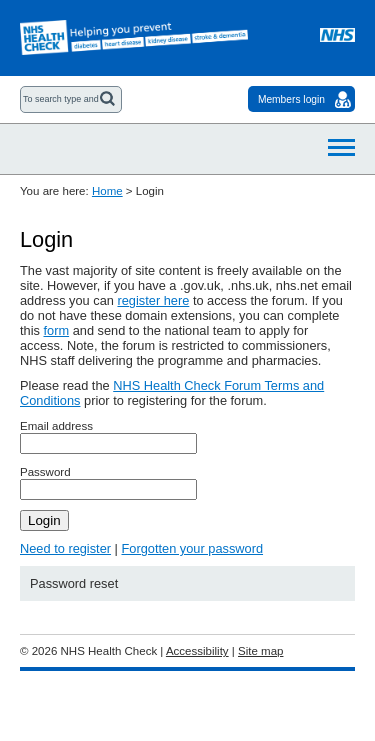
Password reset (74, 583)
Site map (260, 651)
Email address (56, 426)
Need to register (65, 548)
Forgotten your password (192, 548)
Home (107, 191)
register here (153, 300)
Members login (291, 99)
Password (45, 472)
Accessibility (197, 651)
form (56, 330)
